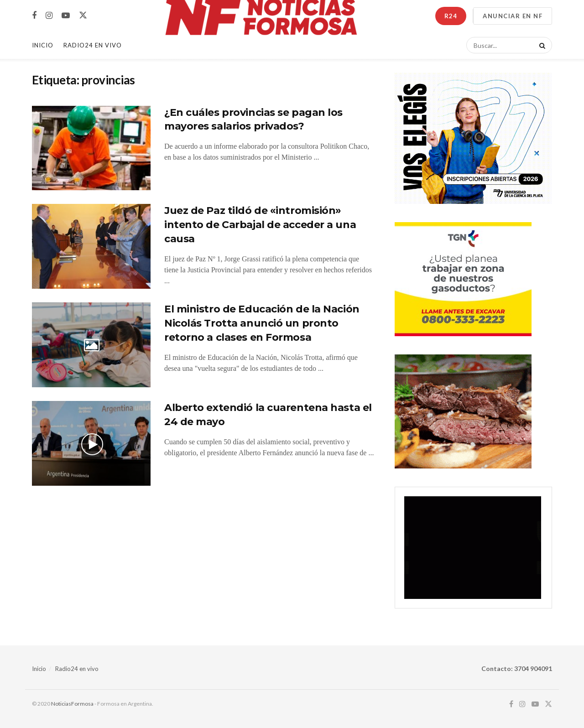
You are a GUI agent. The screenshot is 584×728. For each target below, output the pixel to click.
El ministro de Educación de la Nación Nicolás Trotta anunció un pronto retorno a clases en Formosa (262, 323)
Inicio (43, 45)
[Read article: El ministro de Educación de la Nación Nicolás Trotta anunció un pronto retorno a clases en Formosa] (91, 345)
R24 (451, 16)
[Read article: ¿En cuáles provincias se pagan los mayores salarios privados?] (91, 148)
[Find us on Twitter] (83, 16)
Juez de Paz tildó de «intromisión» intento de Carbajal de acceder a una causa (260, 225)
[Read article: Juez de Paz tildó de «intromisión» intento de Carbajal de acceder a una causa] (91, 246)
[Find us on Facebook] (34, 16)
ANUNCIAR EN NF (513, 16)
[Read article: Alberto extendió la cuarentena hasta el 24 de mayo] (91, 443)
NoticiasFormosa (72, 704)
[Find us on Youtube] (66, 16)
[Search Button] (541, 45)
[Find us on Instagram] (49, 16)
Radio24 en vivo (77, 669)
